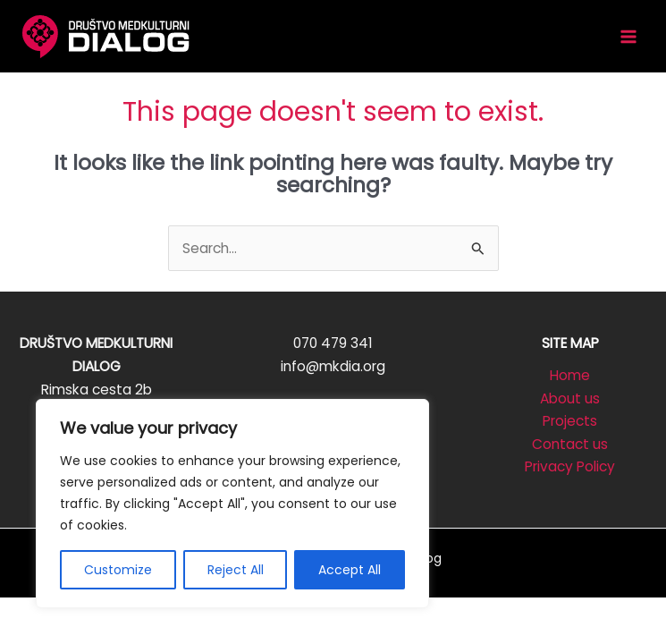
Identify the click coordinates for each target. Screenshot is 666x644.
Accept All (350, 570)
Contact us (570, 444)
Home (570, 375)
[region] (232, 504)
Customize (118, 570)
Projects (570, 421)
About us (570, 398)
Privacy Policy (570, 466)
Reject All (236, 570)
